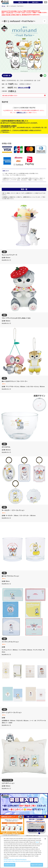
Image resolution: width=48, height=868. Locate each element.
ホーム (3, 6)
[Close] (45, 839)
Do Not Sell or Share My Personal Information (17, 861)
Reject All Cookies (37, 865)
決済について (6, 171)
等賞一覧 (8, 76)
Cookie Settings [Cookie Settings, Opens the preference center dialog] (10, 865)
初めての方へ (35, 2)
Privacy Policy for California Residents (15, 859)
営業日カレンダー (22, 112)
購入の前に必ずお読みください (24, 95)
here (37, 842)
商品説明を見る (6, 260)
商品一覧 (21, 2)
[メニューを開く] (46, 2)
